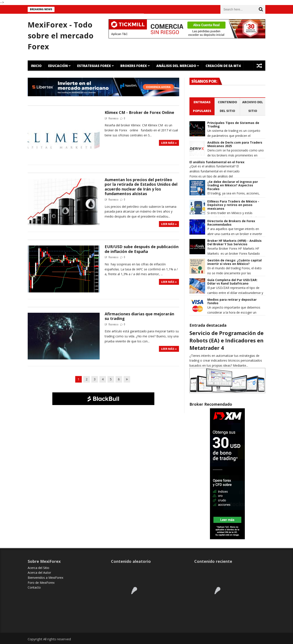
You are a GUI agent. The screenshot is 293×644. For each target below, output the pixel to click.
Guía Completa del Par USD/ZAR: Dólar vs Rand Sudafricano (232, 282)
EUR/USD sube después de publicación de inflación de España (142, 249)
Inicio (36, 66)
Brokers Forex (134, 66)
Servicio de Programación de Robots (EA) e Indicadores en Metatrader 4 (227, 340)
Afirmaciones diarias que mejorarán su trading (139, 316)
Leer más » (169, 143)
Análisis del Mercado (176, 66)
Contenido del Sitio (227, 106)
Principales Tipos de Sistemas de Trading (233, 125)
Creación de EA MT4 (223, 66)
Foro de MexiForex (41, 583)
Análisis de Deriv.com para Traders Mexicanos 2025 (235, 144)
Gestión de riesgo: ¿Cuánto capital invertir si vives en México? (234, 262)
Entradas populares (202, 106)
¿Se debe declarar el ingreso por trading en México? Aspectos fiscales (233, 185)
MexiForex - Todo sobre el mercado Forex (61, 36)
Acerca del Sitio (38, 568)
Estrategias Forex (94, 66)
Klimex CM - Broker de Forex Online (139, 112)
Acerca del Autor (39, 573)
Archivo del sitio (253, 106)
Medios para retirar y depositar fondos (232, 302)
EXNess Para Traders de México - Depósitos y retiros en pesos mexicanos (233, 205)
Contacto (34, 587)
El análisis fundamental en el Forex (217, 162)
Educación (58, 66)
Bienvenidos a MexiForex (45, 578)
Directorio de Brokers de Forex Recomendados (231, 223)
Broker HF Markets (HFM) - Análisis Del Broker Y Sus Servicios (234, 243)
